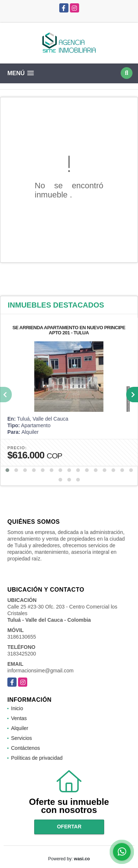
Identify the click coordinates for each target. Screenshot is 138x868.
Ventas (19, 718)
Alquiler (20, 728)
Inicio (17, 708)
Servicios (22, 738)
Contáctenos (26, 748)
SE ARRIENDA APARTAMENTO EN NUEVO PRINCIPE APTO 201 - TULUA (69, 330)
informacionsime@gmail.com (40, 671)
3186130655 (22, 637)
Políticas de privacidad (37, 758)
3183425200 (22, 654)
